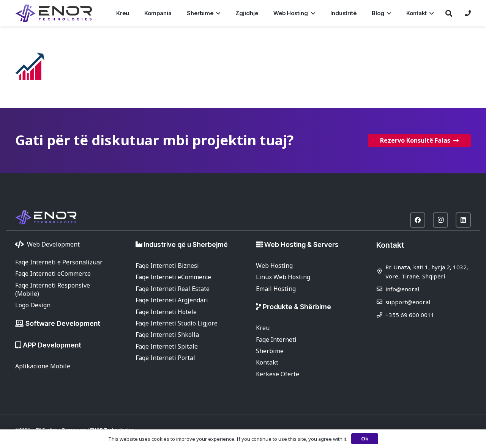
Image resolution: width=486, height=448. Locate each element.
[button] (217, 13)
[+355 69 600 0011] (381, 315)
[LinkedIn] (463, 220)
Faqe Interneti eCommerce (53, 274)
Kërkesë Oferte (278, 374)
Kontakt (267, 362)
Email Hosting (276, 289)
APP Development (52, 345)
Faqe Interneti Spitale (167, 346)
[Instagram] (440, 220)
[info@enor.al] (381, 289)
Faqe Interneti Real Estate (173, 289)
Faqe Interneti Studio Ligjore (177, 323)
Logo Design (33, 305)
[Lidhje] (468, 13)
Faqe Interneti (276, 340)
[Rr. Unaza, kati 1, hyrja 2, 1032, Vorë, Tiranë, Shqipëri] (381, 271)
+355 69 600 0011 (410, 315)
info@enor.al (402, 289)
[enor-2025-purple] (54, 13)
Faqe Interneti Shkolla (167, 335)
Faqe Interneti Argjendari (172, 300)
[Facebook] (418, 220)
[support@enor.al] (381, 302)
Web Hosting (274, 266)
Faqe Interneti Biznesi (167, 266)
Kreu (263, 328)
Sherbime (270, 351)
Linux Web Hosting (283, 277)
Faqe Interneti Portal (165, 358)
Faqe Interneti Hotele (166, 312)
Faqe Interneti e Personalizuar (59, 262)
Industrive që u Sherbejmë (186, 244)
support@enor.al (408, 302)
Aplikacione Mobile (43, 366)
